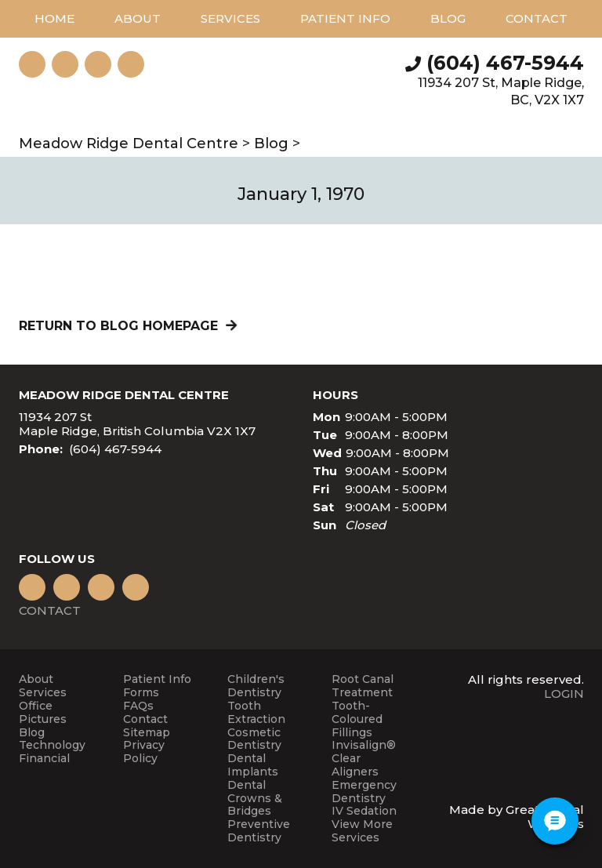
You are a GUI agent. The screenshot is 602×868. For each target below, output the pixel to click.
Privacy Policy (144, 752)
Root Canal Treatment (363, 686)
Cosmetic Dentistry (254, 739)
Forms (141, 693)
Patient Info (157, 679)
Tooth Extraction (256, 713)
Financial (44, 759)
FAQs (138, 706)
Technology (52, 745)
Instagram (32, 64)
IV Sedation (364, 811)
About (36, 679)
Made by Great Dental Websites (517, 817)
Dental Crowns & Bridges (255, 798)
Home (54, 18)
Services (230, 18)
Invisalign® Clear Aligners (364, 758)
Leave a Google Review (65, 64)
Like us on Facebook (131, 64)
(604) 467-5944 (505, 63)
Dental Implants (253, 765)
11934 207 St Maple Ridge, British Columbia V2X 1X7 (137, 424)
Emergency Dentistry (364, 792)
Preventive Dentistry (259, 831)
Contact (537, 18)
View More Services (362, 831)
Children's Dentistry (256, 686)
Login (564, 694)
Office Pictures (43, 713)
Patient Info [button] (345, 18)
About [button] (138, 18)
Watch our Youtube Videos (98, 64)
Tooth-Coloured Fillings (357, 719)
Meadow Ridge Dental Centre (129, 143)
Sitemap (147, 733)
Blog (448, 18)
